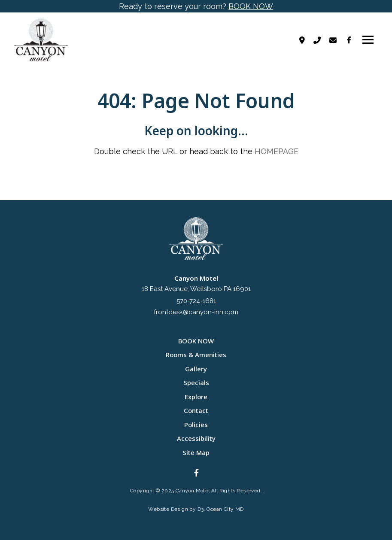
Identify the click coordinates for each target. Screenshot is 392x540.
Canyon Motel (193, 491)
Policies (196, 425)
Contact (196, 410)
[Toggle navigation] (368, 40)
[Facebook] (349, 40)
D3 (201, 509)
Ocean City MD (225, 509)
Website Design (168, 509)
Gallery (196, 369)
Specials (196, 382)
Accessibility (196, 438)
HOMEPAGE (277, 151)
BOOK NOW (251, 6)
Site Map (196, 452)
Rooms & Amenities (196, 355)
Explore (196, 397)
